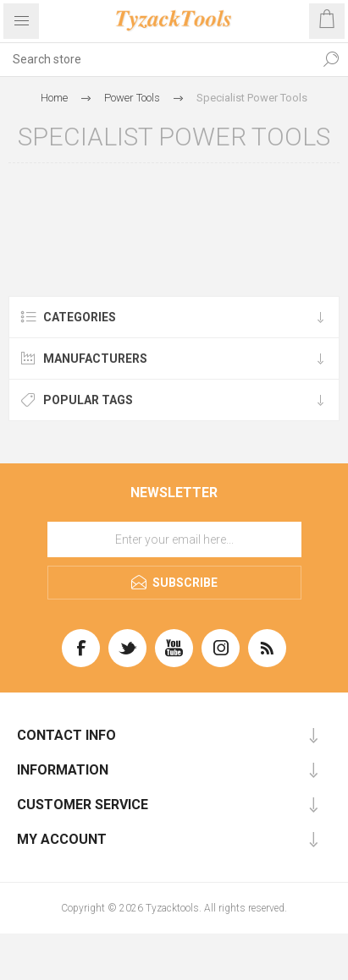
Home (54, 98)
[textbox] (157, 59)
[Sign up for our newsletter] (174, 539)
